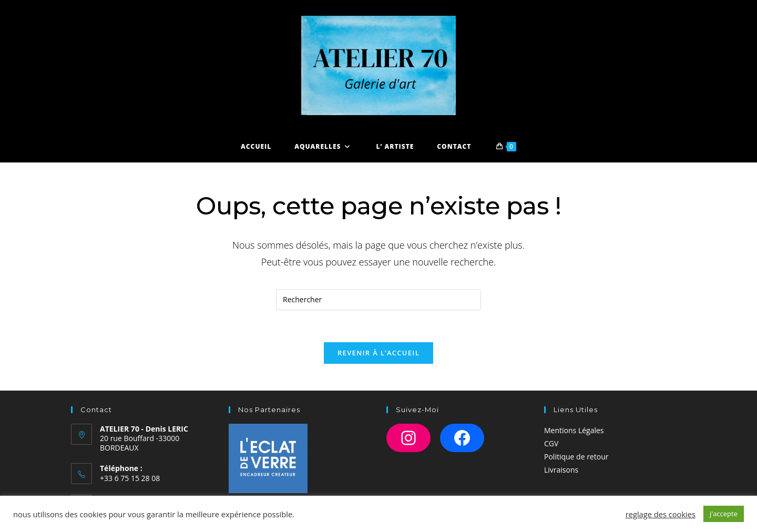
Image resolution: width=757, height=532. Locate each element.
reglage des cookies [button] (661, 514)
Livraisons (561, 470)
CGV (551, 443)
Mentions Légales (574, 430)
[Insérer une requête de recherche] (378, 300)
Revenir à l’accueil (378, 353)
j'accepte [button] (724, 514)
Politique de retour (576, 457)
